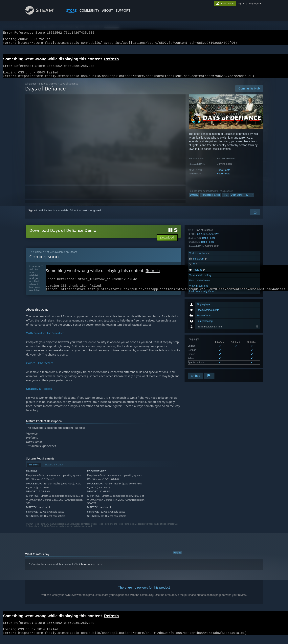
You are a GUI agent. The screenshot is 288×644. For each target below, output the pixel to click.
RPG (225, 200)
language (254, 4)
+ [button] (252, 200)
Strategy (194, 200)
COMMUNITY (89, 10)
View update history (200, 351)
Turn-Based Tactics (210, 200)
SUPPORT (123, 10)
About (108, 10)
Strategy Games (48, 88)
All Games (31, 88)
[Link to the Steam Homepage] (43, 14)
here (84, 571)
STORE (71, 10)
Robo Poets (223, 175)
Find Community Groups (203, 367)
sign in (241, 4)
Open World (237, 200)
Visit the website (200, 329)
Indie (199, 309)
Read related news (200, 356)
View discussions (199, 361)
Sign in (32, 215)
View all (177, 559)
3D (247, 200)
